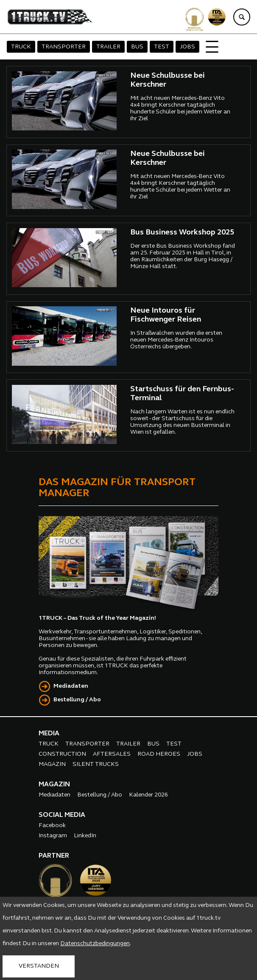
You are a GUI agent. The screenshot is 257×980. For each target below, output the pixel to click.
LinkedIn (85, 836)
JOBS (187, 47)
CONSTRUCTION (62, 754)
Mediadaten (71, 686)
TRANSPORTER (64, 47)
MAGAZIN (52, 764)
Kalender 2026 (148, 795)
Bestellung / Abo (77, 700)
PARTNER (54, 856)
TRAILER (108, 47)
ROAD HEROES (159, 754)
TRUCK (21, 47)
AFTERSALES (112, 754)
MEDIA (49, 734)
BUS (137, 47)
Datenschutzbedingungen (95, 944)
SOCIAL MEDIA (62, 815)
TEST (162, 47)
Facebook (52, 826)
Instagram (53, 836)
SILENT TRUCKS (96, 764)
